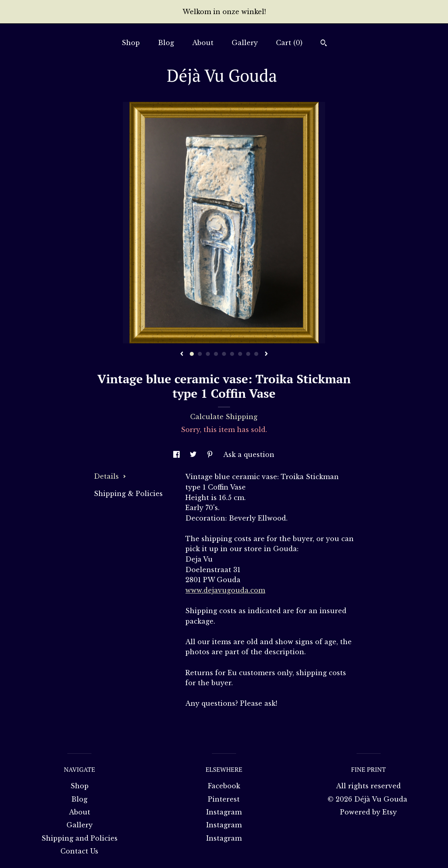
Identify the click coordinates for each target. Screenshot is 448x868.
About (203, 43)
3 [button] (208, 354)
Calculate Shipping (224, 417)
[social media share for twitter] (194, 455)
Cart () (289, 43)
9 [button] (256, 354)
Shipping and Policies (80, 838)
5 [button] (224, 354)
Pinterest (224, 799)
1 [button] (192, 354)
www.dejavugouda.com (225, 590)
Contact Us (79, 851)
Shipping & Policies (128, 494)
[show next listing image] (266, 354)
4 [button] (216, 354)
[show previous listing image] (182, 354)
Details (110, 476)
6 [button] (232, 354)
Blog (166, 43)
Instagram (224, 812)
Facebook (224, 786)
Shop (131, 43)
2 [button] (200, 354)
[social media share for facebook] (177, 455)
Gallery (245, 43)
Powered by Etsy (368, 812)
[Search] (324, 44)
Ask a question (249, 455)
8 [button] (248, 354)
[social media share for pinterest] (211, 455)
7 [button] (240, 354)
